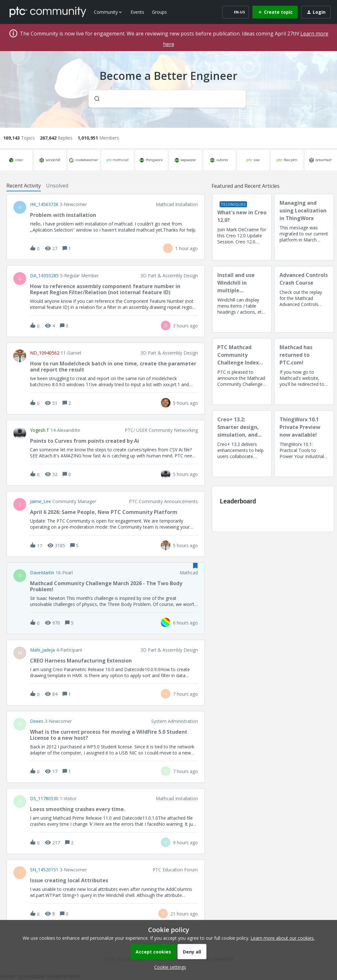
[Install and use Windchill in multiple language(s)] (242, 299)
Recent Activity (24, 186)
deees (37, 721)
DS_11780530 (44, 799)
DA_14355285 (44, 276)
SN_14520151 (44, 870)
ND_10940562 (45, 353)
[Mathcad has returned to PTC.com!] (304, 371)
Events (137, 12)
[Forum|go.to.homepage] (48, 12)
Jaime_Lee (41, 501)
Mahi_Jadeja (42, 650)
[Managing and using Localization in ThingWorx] (304, 227)
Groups (159, 12)
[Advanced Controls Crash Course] (304, 299)
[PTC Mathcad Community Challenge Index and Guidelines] (242, 371)
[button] (168, 967)
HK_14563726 (44, 204)
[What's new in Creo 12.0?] (242, 227)
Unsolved (57, 186)
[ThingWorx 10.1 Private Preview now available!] (304, 444)
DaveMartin (42, 573)
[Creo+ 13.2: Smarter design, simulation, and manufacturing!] (242, 444)
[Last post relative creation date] (187, 248)
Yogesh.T (40, 430)
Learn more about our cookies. (283, 938)
